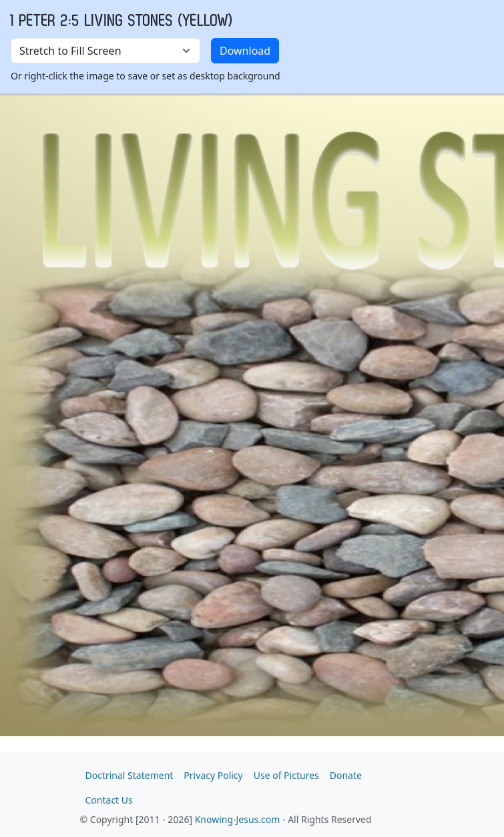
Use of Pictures (286, 775)
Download (245, 51)
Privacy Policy (213, 775)
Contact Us (109, 800)
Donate (346, 775)
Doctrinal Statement (130, 775)
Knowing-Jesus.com (238, 819)
